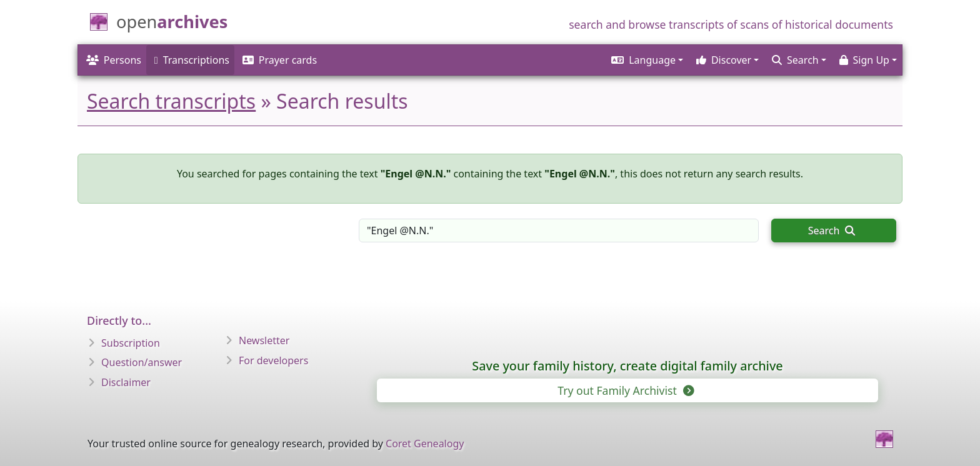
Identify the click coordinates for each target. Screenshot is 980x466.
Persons (114, 60)
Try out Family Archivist (625, 390)
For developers (273, 360)
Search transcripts (171, 101)
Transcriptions (192, 60)
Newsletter (264, 340)
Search (832, 231)
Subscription (131, 343)
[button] (646, 60)
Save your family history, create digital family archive (627, 366)
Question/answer (142, 362)
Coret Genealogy (425, 444)
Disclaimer (126, 382)
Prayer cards (280, 60)
